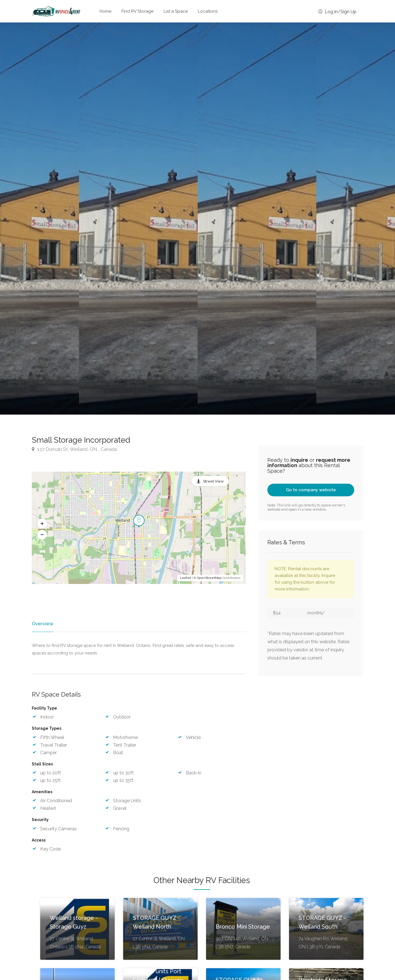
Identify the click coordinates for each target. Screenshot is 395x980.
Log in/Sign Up (337, 12)
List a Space (176, 11)
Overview (42, 624)
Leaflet (186, 578)
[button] (42, 524)
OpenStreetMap (209, 578)
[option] (257, 219)
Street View (213, 481)
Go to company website (311, 490)
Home (105, 11)
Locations (208, 11)
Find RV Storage (137, 11)
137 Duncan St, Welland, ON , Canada (74, 449)
